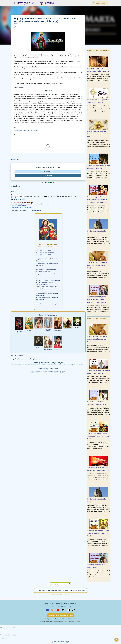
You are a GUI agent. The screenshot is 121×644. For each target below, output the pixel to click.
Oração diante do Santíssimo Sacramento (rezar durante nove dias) (98, 134)
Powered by (48, 182)
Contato (65, 604)
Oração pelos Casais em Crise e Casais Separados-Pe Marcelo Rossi (98, 533)
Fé (31, 130)
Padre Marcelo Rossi (19, 205)
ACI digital (20, 87)
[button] (15, 27)
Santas (36, 130)
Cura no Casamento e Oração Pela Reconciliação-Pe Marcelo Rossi (98, 436)
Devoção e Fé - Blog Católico (35, 3)
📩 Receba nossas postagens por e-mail (61, 615)
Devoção (26, 130)
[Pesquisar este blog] (99, 3)
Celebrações (18, 130)
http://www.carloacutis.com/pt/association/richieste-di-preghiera (48, 372)
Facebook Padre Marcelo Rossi (22, 207)
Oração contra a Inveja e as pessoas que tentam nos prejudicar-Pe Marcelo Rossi (97, 299)
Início (46, 604)
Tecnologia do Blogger (61, 642)
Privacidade (73, 604)
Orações (58, 604)
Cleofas (20, 126)
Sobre (52, 604)
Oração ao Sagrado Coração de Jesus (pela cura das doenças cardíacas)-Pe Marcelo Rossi (97, 200)
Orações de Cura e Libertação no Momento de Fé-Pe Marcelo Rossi (98, 265)
